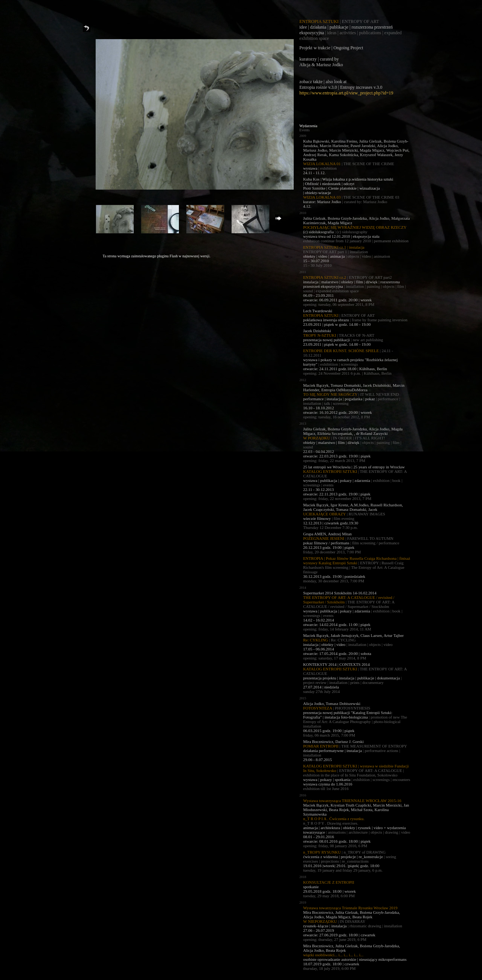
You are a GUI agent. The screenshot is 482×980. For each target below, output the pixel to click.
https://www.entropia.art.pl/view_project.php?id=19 (346, 93)
